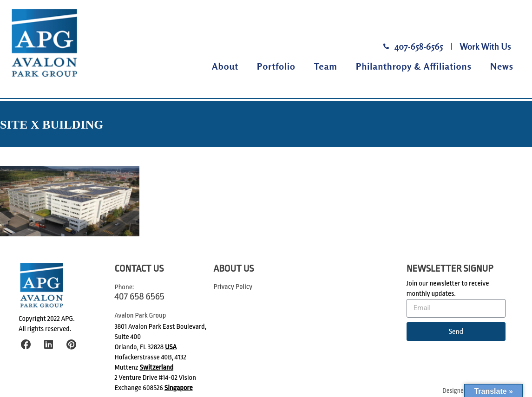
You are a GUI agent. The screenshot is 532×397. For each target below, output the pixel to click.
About (225, 66)
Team (326, 66)
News (502, 66)
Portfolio (276, 66)
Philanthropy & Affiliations (414, 66)
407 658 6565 (140, 296)
